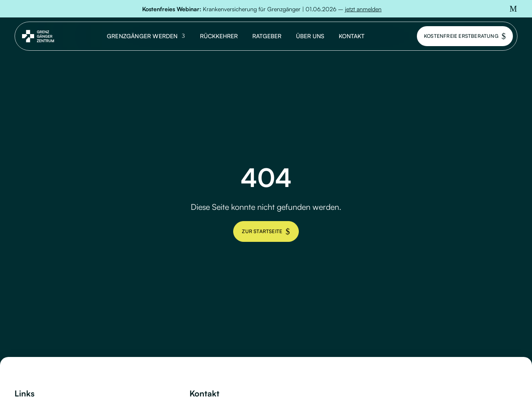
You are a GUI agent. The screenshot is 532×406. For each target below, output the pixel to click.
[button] (513, 9)
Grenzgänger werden (142, 36)
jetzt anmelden (363, 9)
